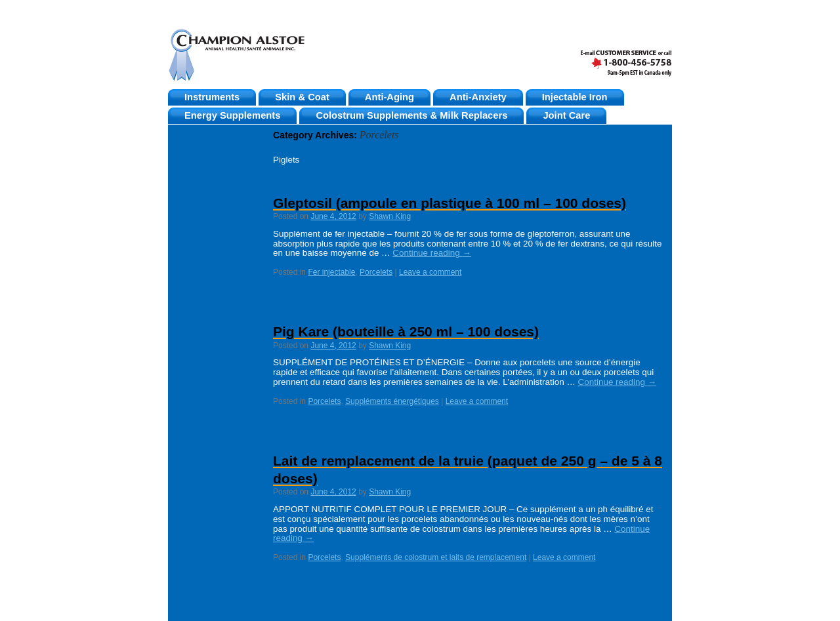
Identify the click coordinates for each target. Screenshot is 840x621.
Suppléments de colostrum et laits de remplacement (436, 557)
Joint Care (566, 115)
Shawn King (390, 216)
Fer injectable (331, 272)
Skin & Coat (302, 97)
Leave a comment (430, 272)
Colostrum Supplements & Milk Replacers (411, 115)
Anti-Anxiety (478, 97)
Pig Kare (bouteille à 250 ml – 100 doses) (406, 331)
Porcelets (376, 272)
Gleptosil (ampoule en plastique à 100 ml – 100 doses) (450, 203)
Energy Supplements (232, 115)
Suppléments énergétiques (392, 401)
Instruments (212, 97)
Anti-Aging (389, 97)
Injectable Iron (575, 97)
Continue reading (432, 253)
